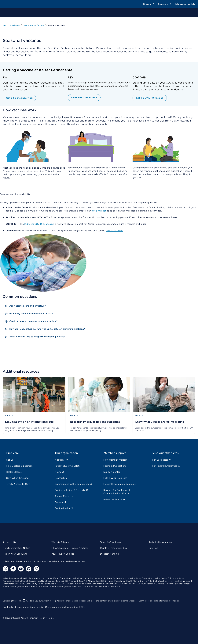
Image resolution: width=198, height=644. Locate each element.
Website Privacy (60, 542)
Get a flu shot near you (19, 98)
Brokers (149, 4)
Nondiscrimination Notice (16, 548)
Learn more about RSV (84, 97)
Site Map (153, 548)
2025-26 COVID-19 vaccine (39, 224)
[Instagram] (36, 569)
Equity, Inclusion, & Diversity (71, 490)
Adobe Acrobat (38, 607)
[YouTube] (21, 569)
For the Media (64, 508)
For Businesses (162, 460)
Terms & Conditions (111, 542)
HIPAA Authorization (115, 499)
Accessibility (9, 542)
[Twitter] (5, 569)
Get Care (11, 460)
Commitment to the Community (73, 484)
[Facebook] (13, 569)
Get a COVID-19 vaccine (150, 98)
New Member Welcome (116, 460)
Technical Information (160, 542)
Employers (164, 4)
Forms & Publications (115, 466)
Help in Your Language (15, 554)
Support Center (112, 472)
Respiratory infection (34, 25)
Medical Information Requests (119, 484)
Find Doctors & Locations (20, 466)
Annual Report (64, 496)
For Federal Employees (166, 466)
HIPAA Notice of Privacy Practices (70, 548)
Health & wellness (11, 25)
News (59, 472)
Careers (60, 502)
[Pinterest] (29, 569)
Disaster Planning (110, 554)
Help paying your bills (185, 4)
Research (61, 478)
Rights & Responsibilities (113, 548)
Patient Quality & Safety (68, 466)
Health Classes (14, 472)
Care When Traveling (17, 478)
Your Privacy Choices (63, 554)
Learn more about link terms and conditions (159, 601)
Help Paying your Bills (115, 478)
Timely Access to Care (18, 484)
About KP (62, 460)
